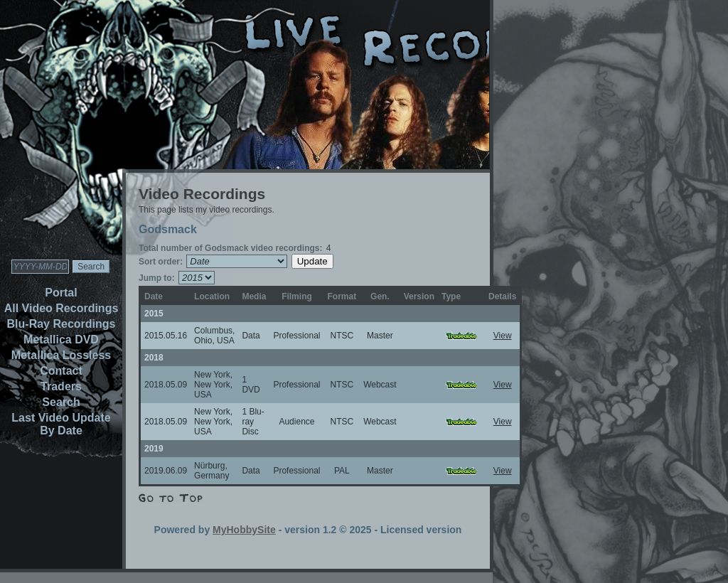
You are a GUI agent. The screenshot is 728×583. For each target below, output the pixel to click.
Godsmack (168, 229)
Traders (61, 386)
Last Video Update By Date (61, 424)
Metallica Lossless (61, 355)
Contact (61, 371)
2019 (154, 449)
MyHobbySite (244, 530)
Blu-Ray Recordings (61, 324)
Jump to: (157, 278)
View (503, 336)
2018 (154, 358)
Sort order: (161, 262)
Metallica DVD (61, 339)
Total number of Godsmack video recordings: (231, 248)
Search (61, 402)
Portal (61, 293)
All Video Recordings (61, 308)
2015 (154, 314)
